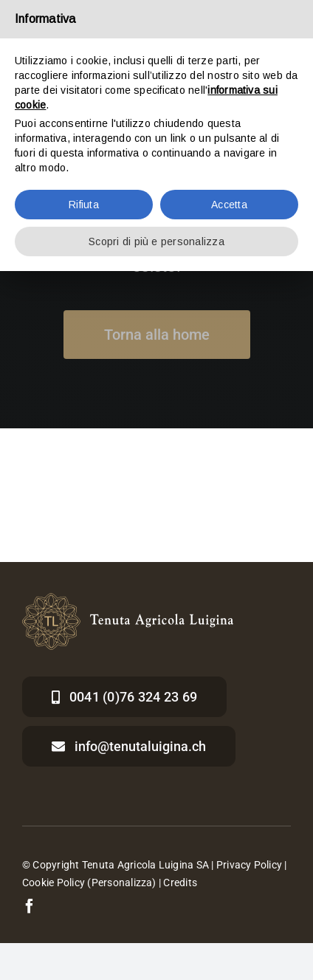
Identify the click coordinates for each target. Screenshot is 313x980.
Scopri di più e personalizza (156, 241)
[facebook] (30, 906)
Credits (180, 883)
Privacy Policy (249, 865)
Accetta (229, 205)
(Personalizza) (121, 883)
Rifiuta (84, 205)
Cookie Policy (54, 883)
